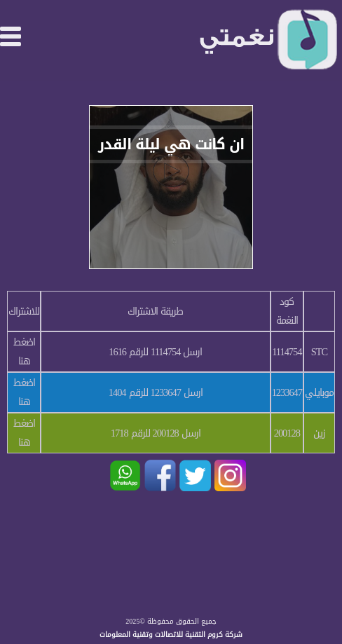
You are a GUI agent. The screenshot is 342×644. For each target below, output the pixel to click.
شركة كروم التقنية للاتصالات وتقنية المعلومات (171, 635)
